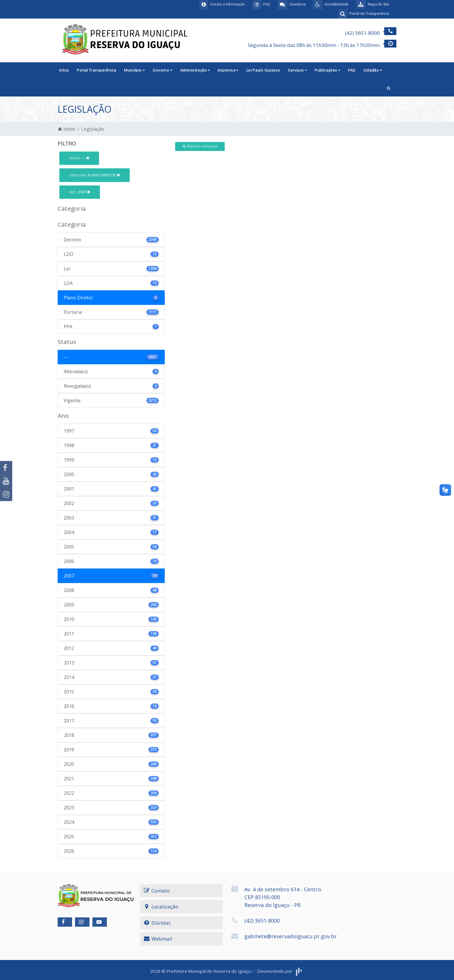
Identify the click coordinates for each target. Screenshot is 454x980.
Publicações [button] (327, 70)
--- (79, 158)
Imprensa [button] (228, 70)
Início (64, 70)
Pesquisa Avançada (200, 146)
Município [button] (134, 70)
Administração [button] (195, 70)
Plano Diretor (95, 175)
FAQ (352, 70)
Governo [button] (162, 70)
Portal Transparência (96, 70)
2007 (80, 192)
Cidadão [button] (373, 70)
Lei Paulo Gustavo (263, 70)
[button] (389, 88)
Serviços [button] (297, 70)
